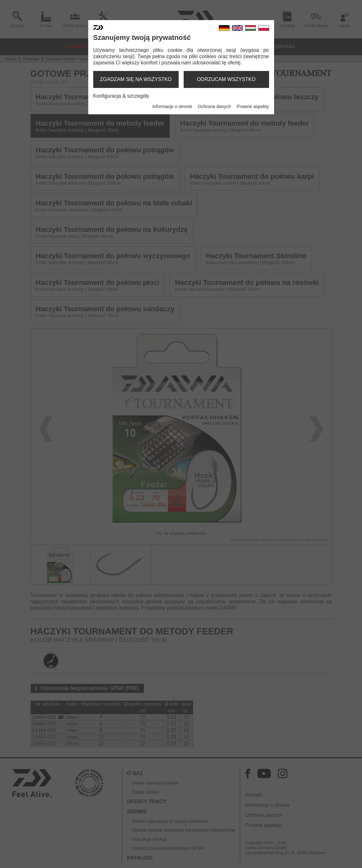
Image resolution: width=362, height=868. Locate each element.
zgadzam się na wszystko (136, 79)
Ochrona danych (214, 106)
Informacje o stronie (172, 106)
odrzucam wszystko (226, 79)
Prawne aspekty (253, 106)
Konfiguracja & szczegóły (121, 96)
